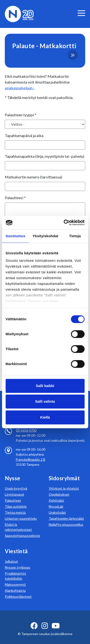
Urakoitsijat (57, 507)
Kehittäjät (56, 495)
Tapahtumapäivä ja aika (24, 135)
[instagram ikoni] (45, 620)
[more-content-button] (73, 55)
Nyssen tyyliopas (18, 562)
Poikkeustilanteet (18, 591)
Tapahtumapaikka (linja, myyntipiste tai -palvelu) (45, 156)
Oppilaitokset (59, 489)
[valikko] (81, 13)
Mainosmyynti (15, 579)
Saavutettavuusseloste (22, 530)
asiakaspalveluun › (20, 88)
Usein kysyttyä (16, 483)
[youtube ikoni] (56, 620)
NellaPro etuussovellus (66, 519)
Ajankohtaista (15, 585)
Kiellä (45, 417)
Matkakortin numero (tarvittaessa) (33, 177)
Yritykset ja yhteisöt (64, 483)
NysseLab (56, 501)
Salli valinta (45, 401)
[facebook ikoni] (34, 620)
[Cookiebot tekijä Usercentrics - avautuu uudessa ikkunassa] (64, 223)
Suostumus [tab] (15, 236)
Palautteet (13, 495)
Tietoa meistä (15, 507)
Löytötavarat (15, 489)
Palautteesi (15, 198)
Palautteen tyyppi (21, 115)
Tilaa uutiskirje (16, 501)
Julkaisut (11, 555)
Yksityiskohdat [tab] (45, 236)
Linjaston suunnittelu (21, 513)
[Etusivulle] (19, 13)
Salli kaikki (45, 386)
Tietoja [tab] (75, 236)
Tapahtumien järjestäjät (66, 513)
